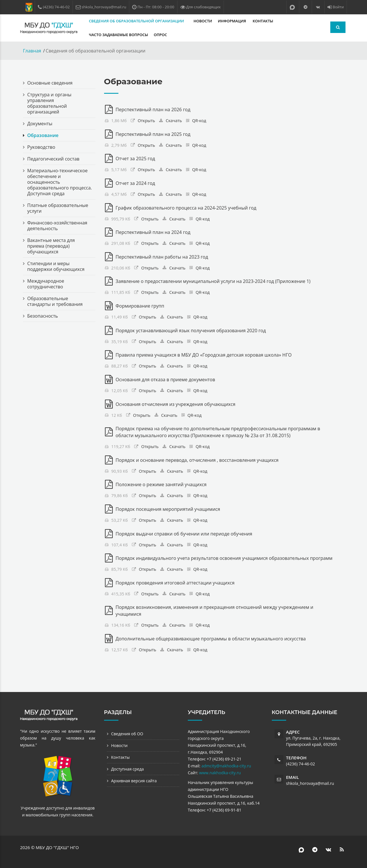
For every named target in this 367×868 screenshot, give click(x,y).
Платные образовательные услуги (58, 208)
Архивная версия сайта (134, 781)
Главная (32, 51)
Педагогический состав (53, 159)
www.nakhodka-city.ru (220, 773)
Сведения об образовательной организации (137, 21)
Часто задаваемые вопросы (118, 35)
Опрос (160, 35)
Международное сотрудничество (46, 284)
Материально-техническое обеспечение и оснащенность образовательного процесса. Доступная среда (60, 182)
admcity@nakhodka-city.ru (226, 766)
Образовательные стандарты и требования (55, 301)
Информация (233, 21)
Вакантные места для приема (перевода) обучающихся (51, 246)
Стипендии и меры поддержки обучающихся (56, 266)
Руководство (41, 147)
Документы (40, 124)
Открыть (146, 121)
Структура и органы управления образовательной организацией (49, 103)
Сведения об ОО (127, 734)
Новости (203, 21)
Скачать (174, 121)
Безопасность (43, 316)
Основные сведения (50, 83)
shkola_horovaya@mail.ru (310, 783)
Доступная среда (128, 769)
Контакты (263, 21)
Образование (43, 135)
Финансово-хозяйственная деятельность (57, 226)
